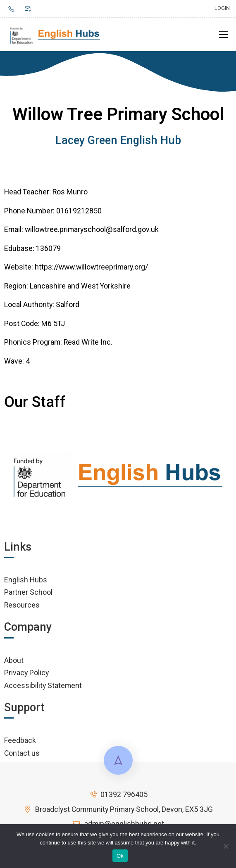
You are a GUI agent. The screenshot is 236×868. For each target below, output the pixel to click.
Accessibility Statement (43, 687)
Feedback (20, 742)
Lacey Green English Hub (118, 142)
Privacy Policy (26, 674)
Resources (22, 607)
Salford (68, 306)
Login (222, 8)
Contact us (22, 755)
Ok (120, 856)
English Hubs (26, 581)
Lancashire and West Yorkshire (80, 287)
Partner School (28, 594)
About (14, 662)
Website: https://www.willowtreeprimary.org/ (76, 268)
